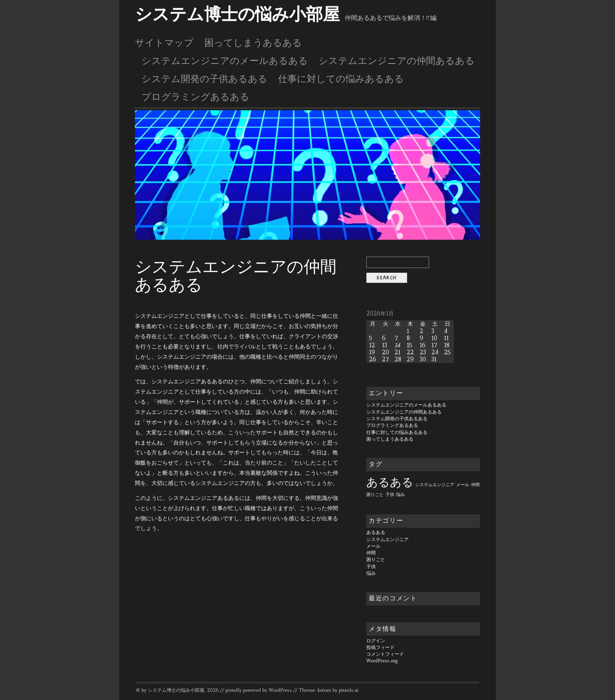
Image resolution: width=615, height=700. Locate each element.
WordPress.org (382, 661)
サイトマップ (164, 43)
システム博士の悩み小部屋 (237, 15)
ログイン (376, 641)
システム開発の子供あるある (205, 79)
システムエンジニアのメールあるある (225, 61)
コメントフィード (385, 654)
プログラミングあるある (196, 97)
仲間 (371, 553)
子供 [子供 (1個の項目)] (390, 494)
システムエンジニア (388, 540)
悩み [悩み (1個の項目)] (400, 494)
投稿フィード (380, 647)
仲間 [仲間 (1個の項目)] (475, 485)
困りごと (376, 560)
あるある (376, 532)
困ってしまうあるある (253, 43)
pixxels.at (349, 690)
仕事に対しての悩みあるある (341, 79)
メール (373, 546)
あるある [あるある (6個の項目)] (390, 482)
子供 (371, 567)
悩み (371, 573)
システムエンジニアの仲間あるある (397, 61)
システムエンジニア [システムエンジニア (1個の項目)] (435, 485)
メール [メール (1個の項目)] (463, 485)
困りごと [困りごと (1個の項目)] (375, 494)
